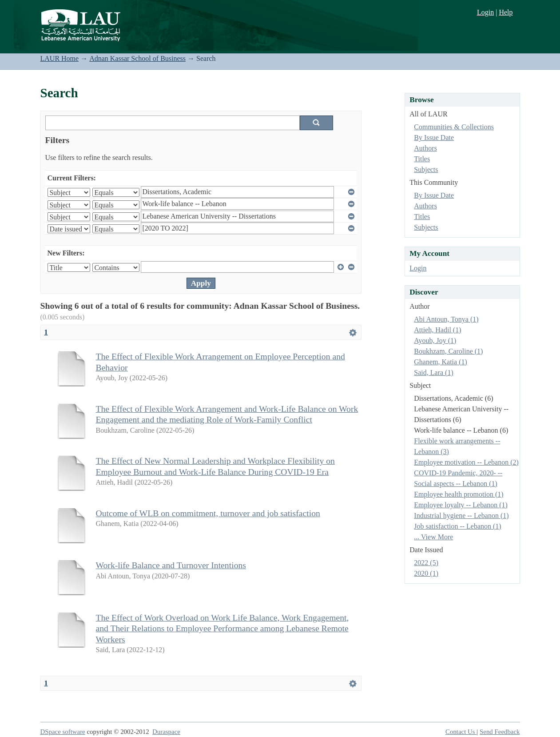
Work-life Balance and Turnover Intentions (171, 565)
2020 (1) (426, 573)
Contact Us (461, 732)
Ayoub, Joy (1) (435, 341)
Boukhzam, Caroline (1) (448, 351)
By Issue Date (434, 137)
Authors (425, 148)
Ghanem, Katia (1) (441, 362)
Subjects (426, 169)
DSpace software (63, 732)
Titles (422, 159)
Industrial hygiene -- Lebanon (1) (461, 516)
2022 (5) (426, 563)
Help (506, 12)
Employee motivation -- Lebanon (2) (466, 462)
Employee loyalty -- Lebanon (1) (461, 505)
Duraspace (166, 732)
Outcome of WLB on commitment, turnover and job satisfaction (208, 513)
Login (485, 12)
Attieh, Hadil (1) (437, 330)
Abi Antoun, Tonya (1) (446, 319)
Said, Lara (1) (433, 372)
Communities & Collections (454, 127)
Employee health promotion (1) (459, 494)
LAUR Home (60, 58)
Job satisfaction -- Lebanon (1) (457, 526)
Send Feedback (500, 732)
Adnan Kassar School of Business (137, 58)
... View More (433, 537)
